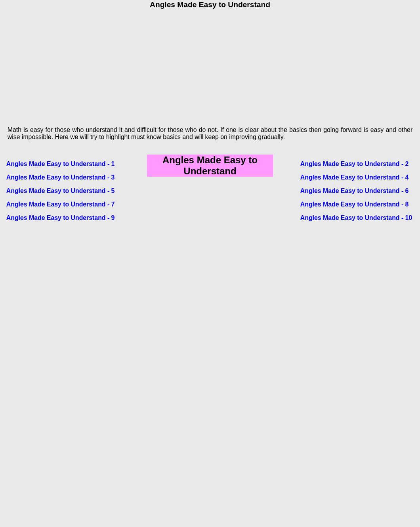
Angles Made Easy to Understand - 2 (355, 164)
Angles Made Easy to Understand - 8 (355, 204)
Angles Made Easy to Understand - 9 (61, 218)
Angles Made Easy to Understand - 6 (355, 191)
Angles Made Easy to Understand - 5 (61, 191)
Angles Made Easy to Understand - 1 (61, 164)
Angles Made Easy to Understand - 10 (356, 218)
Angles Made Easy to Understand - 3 (61, 177)
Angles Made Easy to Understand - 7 (61, 204)
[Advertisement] (210, 65)
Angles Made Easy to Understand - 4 (355, 177)
